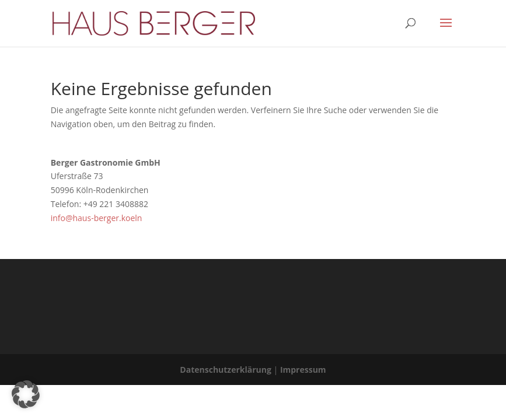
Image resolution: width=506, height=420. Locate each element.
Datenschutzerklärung (226, 370)
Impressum (303, 370)
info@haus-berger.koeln (97, 218)
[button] (26, 394)
